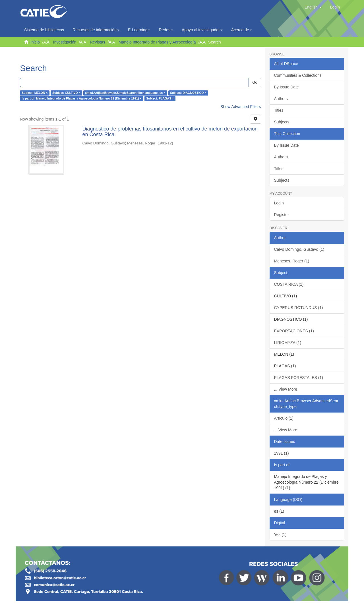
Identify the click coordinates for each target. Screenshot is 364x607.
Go (255, 82)
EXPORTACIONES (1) (294, 331)
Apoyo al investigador (202, 30)
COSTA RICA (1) (289, 284)
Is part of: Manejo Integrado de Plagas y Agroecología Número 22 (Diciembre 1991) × (81, 99)
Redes (166, 30)
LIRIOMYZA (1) (288, 343)
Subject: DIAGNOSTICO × (188, 93)
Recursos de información (96, 30)
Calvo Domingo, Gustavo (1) (299, 249)
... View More (286, 389)
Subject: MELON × (35, 93)
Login (279, 203)
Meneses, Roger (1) (292, 261)
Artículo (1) (284, 418)
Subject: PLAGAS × (160, 99)
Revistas (98, 42)
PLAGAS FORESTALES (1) (299, 378)
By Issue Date (287, 87)
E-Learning (139, 30)
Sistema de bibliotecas (44, 30)
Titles (279, 110)
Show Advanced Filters (241, 107)
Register (282, 215)
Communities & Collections (298, 75)
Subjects (282, 122)
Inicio (35, 42)
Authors (281, 99)
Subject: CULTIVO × (66, 93)
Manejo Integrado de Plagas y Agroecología (157, 42)
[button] (313, 7)
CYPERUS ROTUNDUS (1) (299, 308)
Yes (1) (280, 535)
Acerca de (242, 30)
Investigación (65, 42)
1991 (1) (282, 453)
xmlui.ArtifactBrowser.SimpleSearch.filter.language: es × (125, 93)
